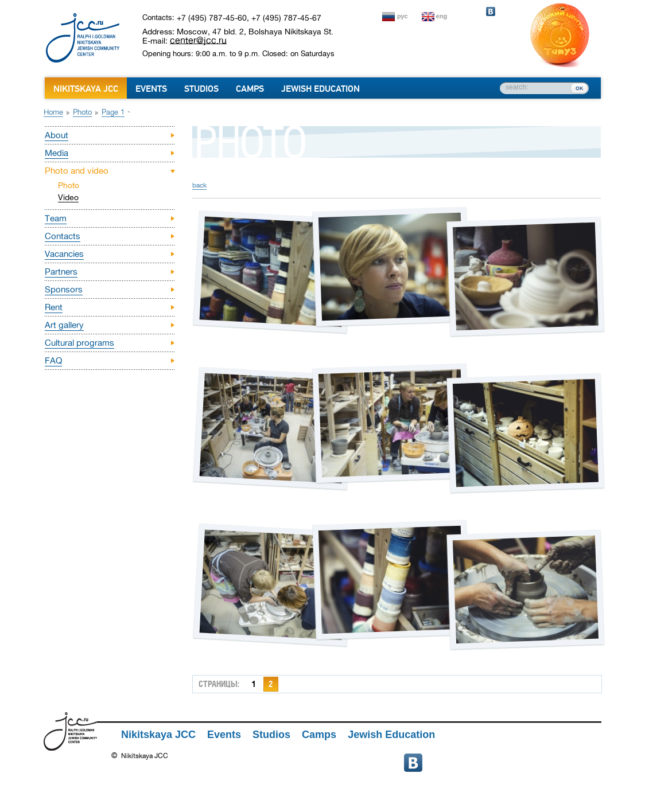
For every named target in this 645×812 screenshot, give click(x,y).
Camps (250, 89)
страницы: (219, 684)
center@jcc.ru (198, 40)
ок (579, 88)
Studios (201, 89)
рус (403, 16)
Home (53, 112)
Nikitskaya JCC (86, 89)
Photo (82, 112)
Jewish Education (320, 89)
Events (151, 89)
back (199, 185)
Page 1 (113, 112)
